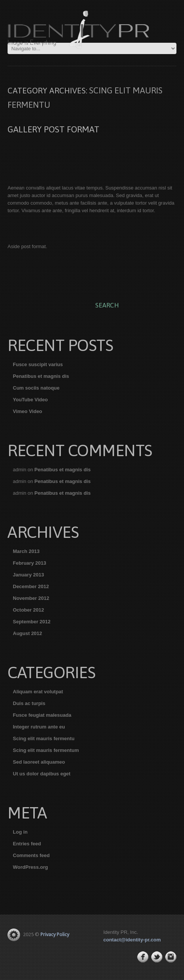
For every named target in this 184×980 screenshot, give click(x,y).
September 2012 (32, 622)
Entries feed (27, 844)
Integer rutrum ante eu (39, 727)
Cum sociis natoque (36, 388)
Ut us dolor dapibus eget (42, 774)
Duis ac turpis (29, 703)
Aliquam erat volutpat (38, 692)
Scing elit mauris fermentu (44, 738)
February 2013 (29, 563)
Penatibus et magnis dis (41, 376)
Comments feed (31, 855)
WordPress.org (30, 867)
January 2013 (28, 575)
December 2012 (31, 586)
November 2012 (31, 598)
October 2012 (28, 610)
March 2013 (26, 551)
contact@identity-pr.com (132, 940)
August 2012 (27, 633)
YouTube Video (30, 400)
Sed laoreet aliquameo (39, 762)
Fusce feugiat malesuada (42, 715)
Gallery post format (53, 129)
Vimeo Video (28, 411)
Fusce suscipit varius (38, 364)
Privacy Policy (55, 934)
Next (171, 153)
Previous (13, 153)
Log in (20, 832)
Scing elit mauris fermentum (46, 750)
